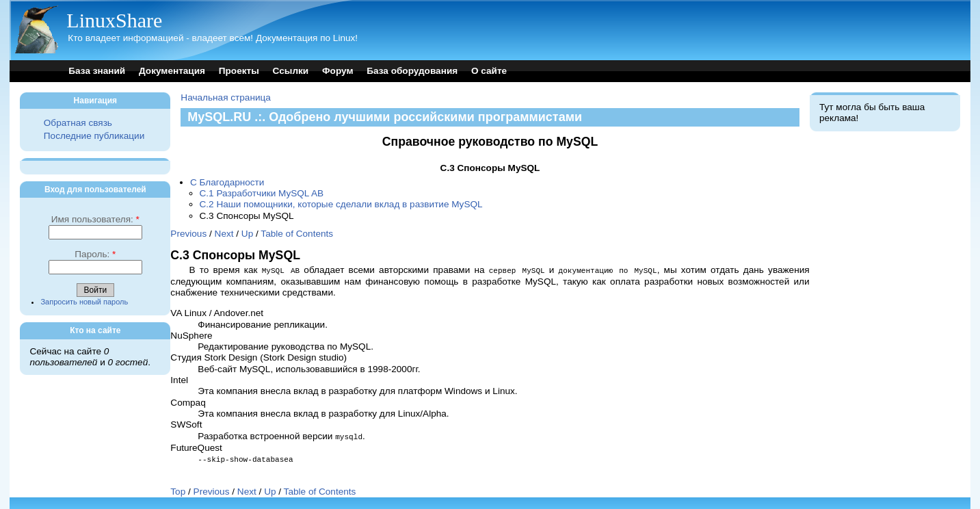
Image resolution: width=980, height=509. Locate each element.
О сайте (489, 71)
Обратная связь (78, 123)
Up (247, 234)
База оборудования (412, 71)
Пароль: (95, 254)
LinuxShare (114, 20)
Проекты (239, 71)
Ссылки (291, 71)
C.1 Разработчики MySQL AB (262, 193)
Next (224, 234)
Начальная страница (226, 97)
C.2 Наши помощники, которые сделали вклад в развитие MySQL (341, 204)
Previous (188, 234)
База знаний (97, 71)
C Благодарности (227, 182)
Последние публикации (94, 136)
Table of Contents (297, 234)
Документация (172, 71)
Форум (337, 71)
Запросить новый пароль (84, 302)
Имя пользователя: (95, 219)
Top (178, 490)
